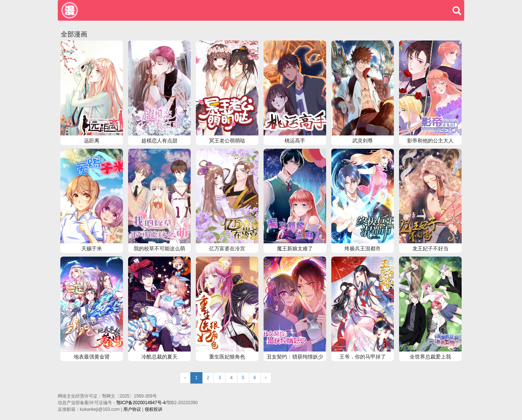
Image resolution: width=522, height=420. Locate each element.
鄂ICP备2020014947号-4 (141, 403)
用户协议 (132, 409)
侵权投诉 (154, 409)
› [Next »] (266, 378)
